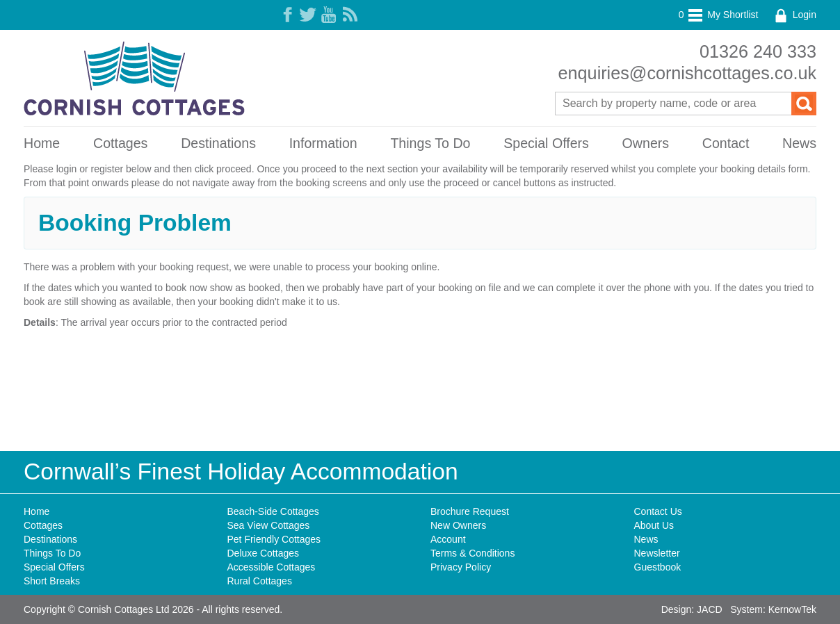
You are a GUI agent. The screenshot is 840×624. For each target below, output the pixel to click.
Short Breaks (52, 581)
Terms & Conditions (472, 553)
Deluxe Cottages (264, 553)
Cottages (120, 143)
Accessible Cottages (272, 567)
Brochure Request (470, 511)
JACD (710, 609)
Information (323, 143)
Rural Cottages (260, 581)
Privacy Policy (461, 567)
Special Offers (546, 143)
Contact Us (658, 511)
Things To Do (430, 143)
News (799, 143)
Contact (726, 143)
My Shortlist (719, 15)
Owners (646, 143)
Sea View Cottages (269, 525)
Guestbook (658, 567)
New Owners (458, 525)
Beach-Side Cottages (273, 511)
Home (42, 143)
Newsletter (657, 553)
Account (448, 539)
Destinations (218, 143)
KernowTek (792, 609)
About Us (654, 525)
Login (794, 15)
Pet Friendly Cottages (274, 539)
